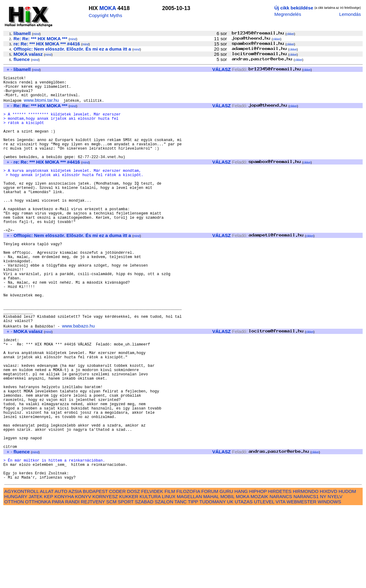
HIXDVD (328, 571)
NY (323, 576)
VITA (280, 581)
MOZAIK (259, 576)
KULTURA (150, 576)
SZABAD (144, 581)
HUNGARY (16, 576)
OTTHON (14, 581)
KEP (48, 576)
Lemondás (350, 14)
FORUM (210, 571)
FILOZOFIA (188, 571)
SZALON (164, 581)
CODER (117, 571)
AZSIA (75, 571)
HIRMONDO (306, 571)
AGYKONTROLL (21, 571)
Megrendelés (288, 14)
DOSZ (133, 571)
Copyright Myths (105, 15)
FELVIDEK (152, 571)
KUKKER (129, 576)
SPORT (126, 581)
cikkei (290, 34)
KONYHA (64, 576)
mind (36, 34)
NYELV (335, 576)
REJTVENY (93, 581)
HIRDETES (280, 571)
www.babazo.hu (78, 375)
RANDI (72, 581)
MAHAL (211, 576)
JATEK (36, 576)
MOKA (108, 8)
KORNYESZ (105, 576)
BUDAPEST (95, 571)
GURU (226, 571)
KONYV (83, 576)
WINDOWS (330, 581)
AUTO (61, 571)
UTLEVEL (264, 581)
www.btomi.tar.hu (41, 106)
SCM (112, 581)
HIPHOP (258, 571)
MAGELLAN (189, 576)
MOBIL (227, 576)
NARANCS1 (306, 576)
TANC (180, 581)
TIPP (193, 581)
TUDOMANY (213, 581)
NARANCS (281, 576)
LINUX (169, 576)
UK (230, 581)
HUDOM (347, 571)
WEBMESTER (301, 581)
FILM (170, 571)
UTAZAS (244, 581)
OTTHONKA (38, 581)
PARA (58, 581)
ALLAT (47, 571)
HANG (241, 571)
